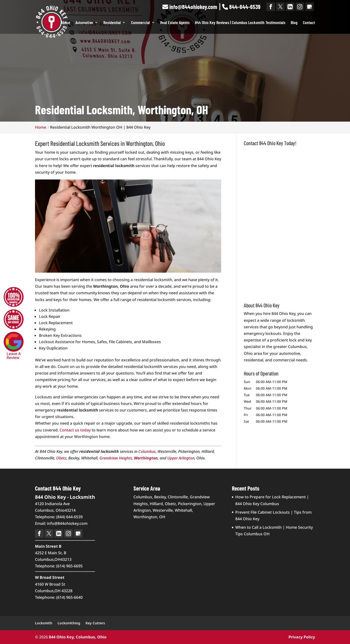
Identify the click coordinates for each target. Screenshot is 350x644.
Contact (309, 23)
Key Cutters (95, 623)
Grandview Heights (116, 458)
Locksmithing (69, 623)
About (66, 23)
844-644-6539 (241, 7)
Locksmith (44, 623)
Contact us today (75, 430)
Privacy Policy (302, 637)
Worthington (146, 458)
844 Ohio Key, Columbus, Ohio (78, 637)
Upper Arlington (181, 458)
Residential (112, 23)
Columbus (147, 451)
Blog (294, 23)
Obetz (61, 458)
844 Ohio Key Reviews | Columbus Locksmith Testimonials (240, 23)
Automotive (84, 23)
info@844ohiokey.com (190, 7)
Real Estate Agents (175, 23)
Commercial (140, 23)
